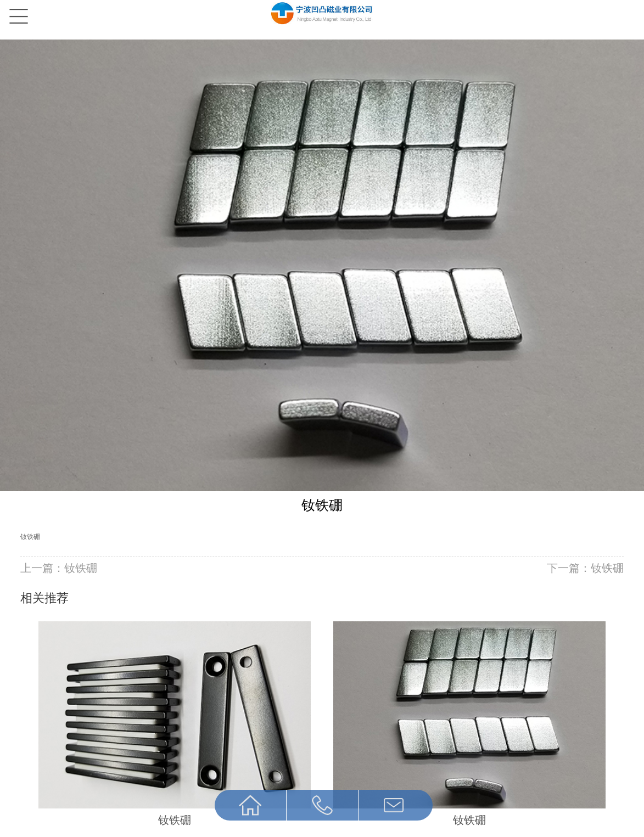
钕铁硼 (30, 537)
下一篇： (585, 568)
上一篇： (59, 568)
